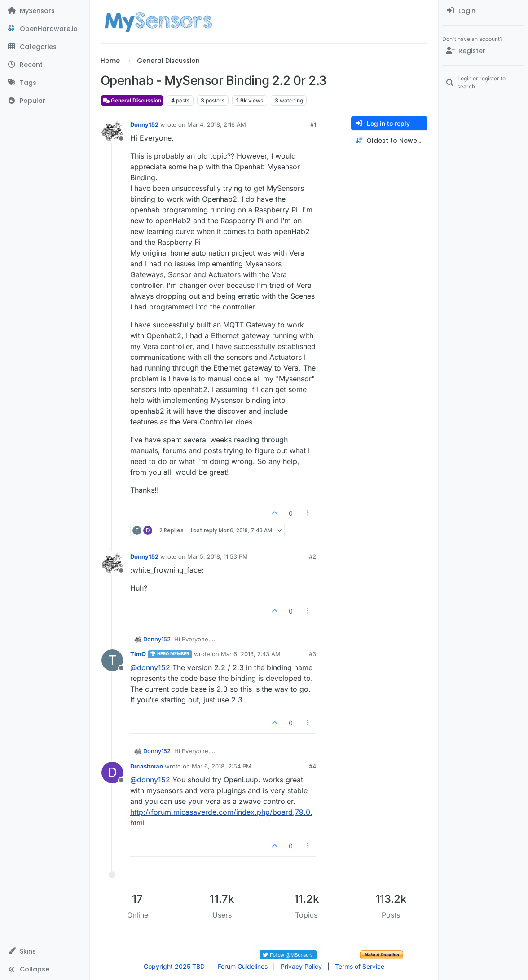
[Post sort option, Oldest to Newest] (389, 141)
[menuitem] (483, 11)
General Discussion (132, 100)
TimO (138, 654)
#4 (312, 766)
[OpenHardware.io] (45, 29)
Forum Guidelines (243, 966)
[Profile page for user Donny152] (112, 131)
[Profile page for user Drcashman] (112, 773)
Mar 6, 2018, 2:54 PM (222, 766)
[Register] (483, 51)
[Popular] (45, 101)
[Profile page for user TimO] (112, 660)
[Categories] (45, 47)
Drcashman (147, 766)
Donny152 (144, 124)
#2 (312, 556)
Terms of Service (360, 966)
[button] (45, 951)
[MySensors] (45, 11)
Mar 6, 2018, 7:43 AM (251, 654)
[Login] (483, 11)
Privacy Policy (301, 966)
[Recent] (45, 65)
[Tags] (45, 83)
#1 (313, 124)
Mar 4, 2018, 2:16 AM (217, 124)
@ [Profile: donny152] (150, 667)
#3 (312, 654)
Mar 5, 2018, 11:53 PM (218, 556)
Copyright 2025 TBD (174, 966)
